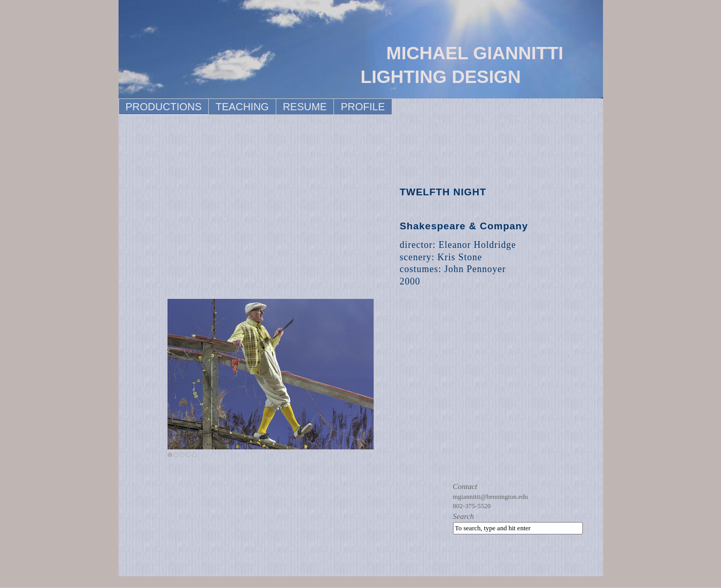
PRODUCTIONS (164, 107)
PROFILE (363, 107)
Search (464, 516)
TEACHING (242, 107)
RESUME (305, 107)
